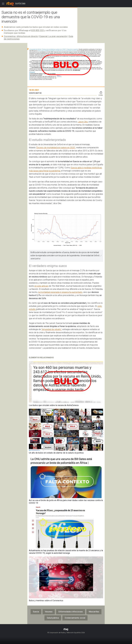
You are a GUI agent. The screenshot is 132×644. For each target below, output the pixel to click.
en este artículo (41, 286)
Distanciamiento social (75, 618)
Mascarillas (94, 612)
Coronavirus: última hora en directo (21, 36)
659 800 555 (38, 30)
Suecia (36, 612)
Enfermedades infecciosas (71, 612)
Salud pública (53, 618)
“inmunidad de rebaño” (51, 329)
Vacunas (49, 612)
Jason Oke (83, 122)
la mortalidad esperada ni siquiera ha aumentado (60, 292)
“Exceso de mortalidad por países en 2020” (56, 148)
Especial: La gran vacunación (53, 36)
